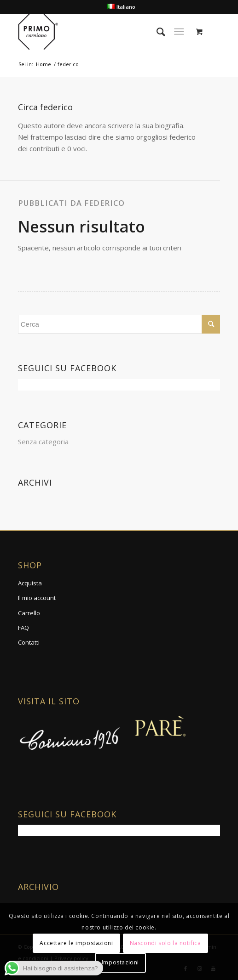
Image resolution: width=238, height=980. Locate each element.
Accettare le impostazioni (76, 943)
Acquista (30, 583)
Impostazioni (120, 962)
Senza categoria (43, 442)
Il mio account (37, 598)
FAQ (23, 628)
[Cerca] (156, 32)
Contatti (29, 642)
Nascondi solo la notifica (165, 943)
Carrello (29, 613)
